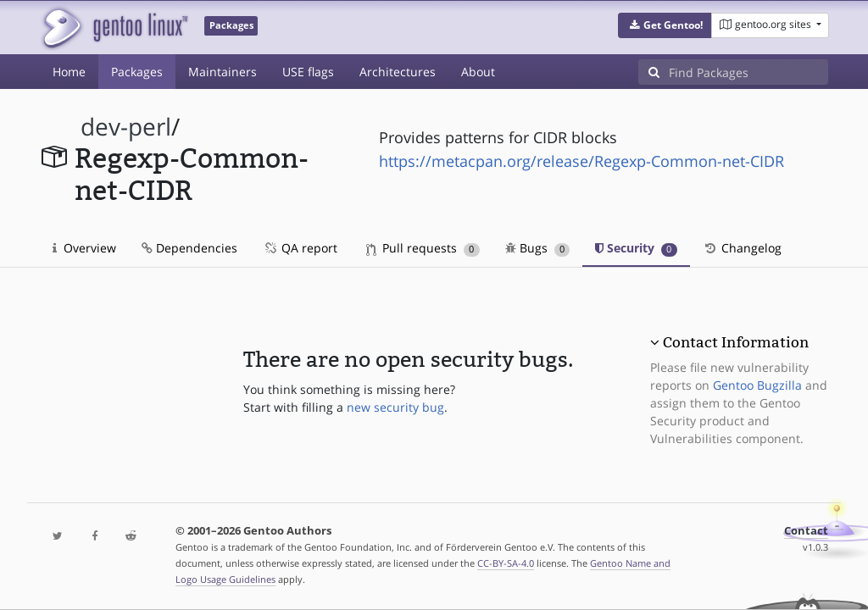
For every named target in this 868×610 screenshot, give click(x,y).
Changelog (742, 248)
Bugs (538, 248)
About (478, 72)
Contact (806, 531)
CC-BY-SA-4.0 (506, 563)
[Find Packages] (748, 72)
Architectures (398, 72)
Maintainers (223, 72)
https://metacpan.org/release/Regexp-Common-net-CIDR (581, 161)
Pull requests (423, 248)
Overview (84, 248)
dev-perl (126, 127)
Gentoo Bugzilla (757, 385)
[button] (665, 25)
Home (69, 72)
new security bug (395, 407)
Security (636, 248)
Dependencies (189, 248)
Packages (137, 72)
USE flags (308, 72)
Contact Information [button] (736, 342)
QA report (300, 248)
